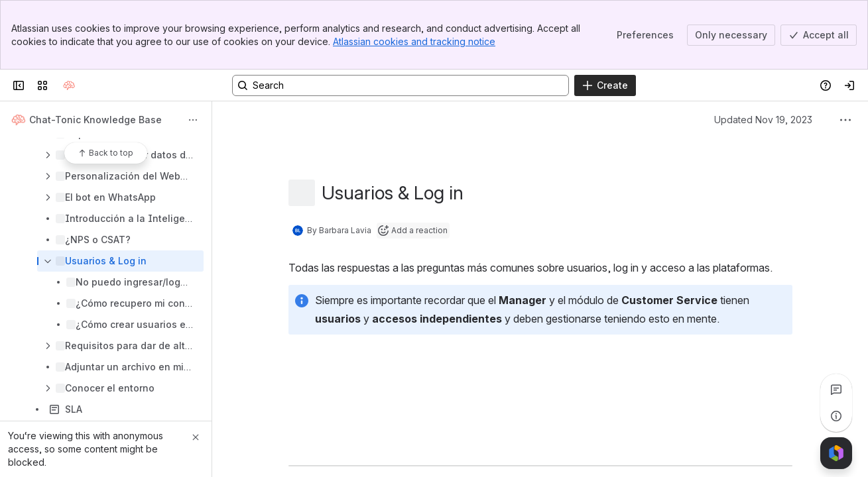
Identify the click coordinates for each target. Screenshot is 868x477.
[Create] (605, 85)
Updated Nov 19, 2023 (763, 120)
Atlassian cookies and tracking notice (414, 41)
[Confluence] (69, 85)
